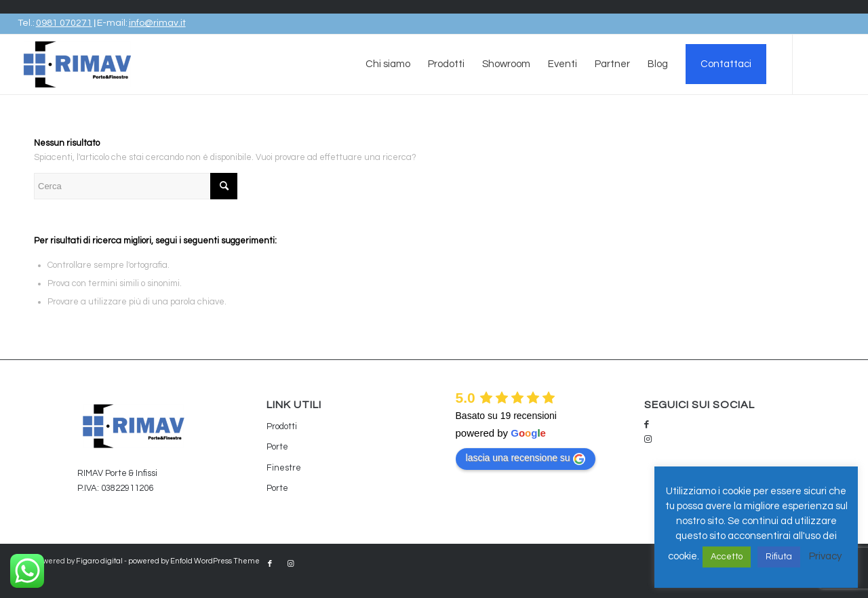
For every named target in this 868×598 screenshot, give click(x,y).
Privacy (825, 556)
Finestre (284, 468)
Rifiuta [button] (779, 557)
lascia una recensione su (526, 458)
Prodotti (282, 426)
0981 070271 (64, 23)
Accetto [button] (727, 557)
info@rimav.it (157, 23)
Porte (277, 447)
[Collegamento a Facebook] (820, 75)
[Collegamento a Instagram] (840, 75)
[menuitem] (388, 64)
